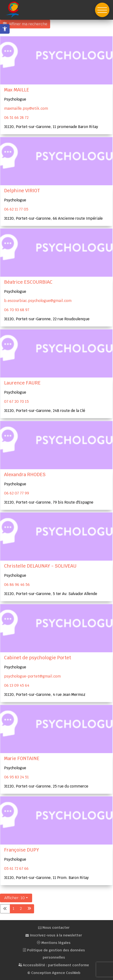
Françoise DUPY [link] (22, 850)
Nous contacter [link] (54, 928)
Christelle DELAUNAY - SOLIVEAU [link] (40, 566)
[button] (102, 10)
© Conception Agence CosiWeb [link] (54, 973)
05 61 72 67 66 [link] (16, 869)
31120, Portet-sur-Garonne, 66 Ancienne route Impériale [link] (53, 218)
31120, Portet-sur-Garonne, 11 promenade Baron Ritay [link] (51, 127)
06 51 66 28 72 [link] (16, 118)
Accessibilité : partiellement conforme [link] (54, 965)
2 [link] (21, 908)
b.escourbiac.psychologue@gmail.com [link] (38, 301)
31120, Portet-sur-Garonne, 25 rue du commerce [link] (46, 786)
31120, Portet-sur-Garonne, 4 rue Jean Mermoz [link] (45, 695)
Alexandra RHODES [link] (25, 475)
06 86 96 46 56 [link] (17, 585)
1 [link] (14, 908)
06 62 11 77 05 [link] (16, 209)
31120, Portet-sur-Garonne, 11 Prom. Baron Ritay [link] (46, 878)
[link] (5, 29)
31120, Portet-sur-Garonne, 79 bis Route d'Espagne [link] (49, 502)
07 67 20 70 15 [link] (16, 401)
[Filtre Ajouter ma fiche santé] (25, 24)
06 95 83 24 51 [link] (16, 777)
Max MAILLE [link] (17, 90)
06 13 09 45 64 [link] (17, 685)
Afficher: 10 (15, 898)
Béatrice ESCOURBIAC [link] (28, 282)
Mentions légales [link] (54, 943)
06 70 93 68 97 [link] (17, 310)
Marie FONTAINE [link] (22, 759)
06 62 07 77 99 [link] (17, 493)
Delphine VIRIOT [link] (22, 191)
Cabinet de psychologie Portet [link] (38, 658)
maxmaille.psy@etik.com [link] (26, 108)
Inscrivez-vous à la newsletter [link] (54, 935)
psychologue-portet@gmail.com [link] (32, 676)
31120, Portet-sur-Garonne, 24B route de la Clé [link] (45, 411)
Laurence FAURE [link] (22, 383)
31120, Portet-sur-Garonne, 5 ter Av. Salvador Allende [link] (51, 594)
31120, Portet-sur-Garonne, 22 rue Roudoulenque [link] (47, 319)
